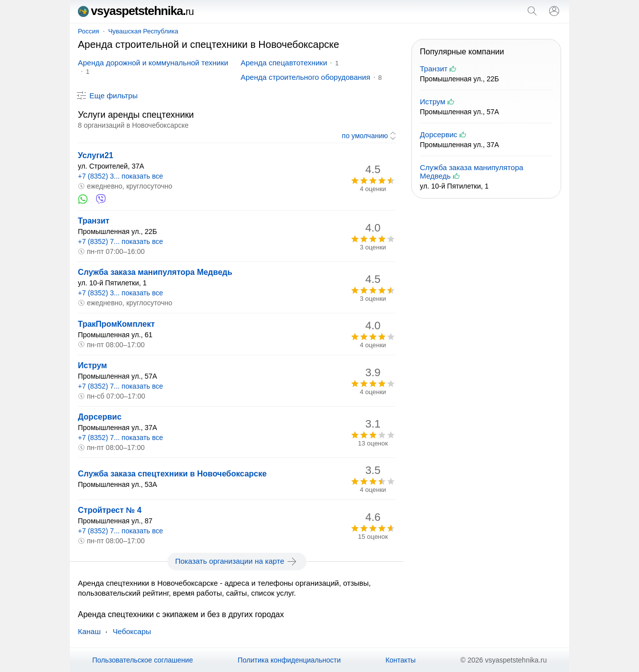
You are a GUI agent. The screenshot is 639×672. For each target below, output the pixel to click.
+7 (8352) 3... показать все (121, 176)
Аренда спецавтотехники (284, 63)
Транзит (94, 221)
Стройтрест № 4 (110, 510)
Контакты (400, 660)
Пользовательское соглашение (143, 660)
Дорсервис (100, 417)
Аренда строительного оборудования (306, 77)
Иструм (92, 365)
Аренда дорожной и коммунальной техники (153, 63)
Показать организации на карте (237, 561)
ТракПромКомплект (116, 324)
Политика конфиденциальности (289, 660)
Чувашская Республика (143, 31)
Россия (89, 31)
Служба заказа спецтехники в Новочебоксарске (172, 474)
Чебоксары (132, 631)
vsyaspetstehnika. (136, 11)
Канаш (89, 631)
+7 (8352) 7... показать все (121, 241)
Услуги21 (96, 155)
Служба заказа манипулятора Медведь (155, 272)
